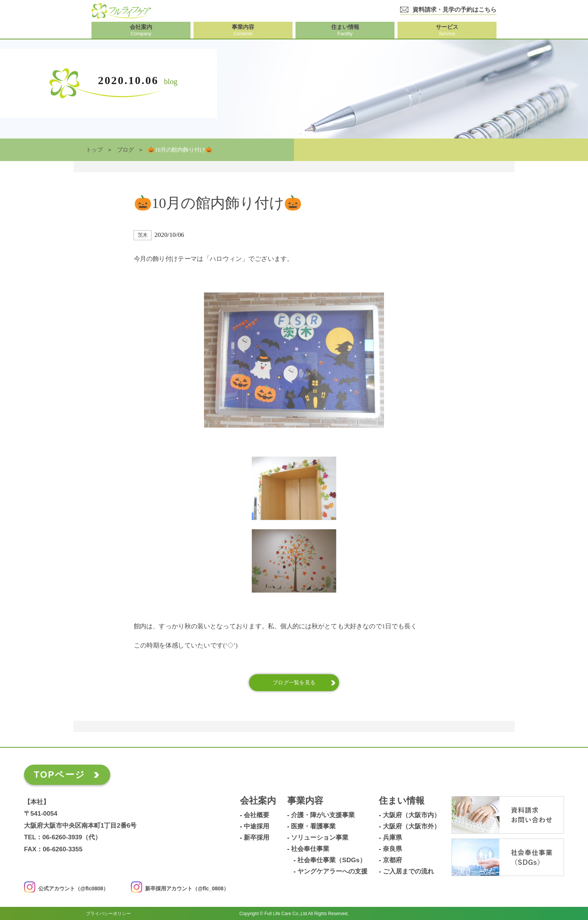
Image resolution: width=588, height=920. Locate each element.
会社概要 (256, 815)
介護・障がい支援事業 (323, 815)
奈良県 (392, 849)
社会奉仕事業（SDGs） (331, 860)
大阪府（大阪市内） (412, 815)
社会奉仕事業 (310, 849)
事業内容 (305, 801)
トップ (94, 150)
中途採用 (256, 827)
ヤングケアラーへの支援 (332, 872)
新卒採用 (256, 838)
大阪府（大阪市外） (412, 827)
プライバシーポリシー (108, 913)
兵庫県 (392, 838)
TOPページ (59, 775)
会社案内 (258, 801)
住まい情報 (402, 801)
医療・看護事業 (313, 827)
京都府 (392, 860)
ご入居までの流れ (408, 872)
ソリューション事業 (320, 838)
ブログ (125, 150)
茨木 (143, 235)
